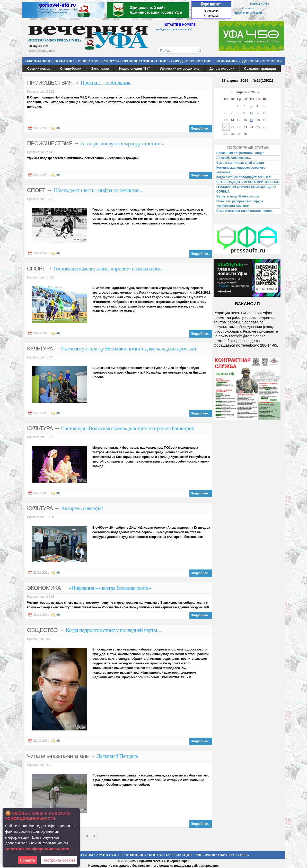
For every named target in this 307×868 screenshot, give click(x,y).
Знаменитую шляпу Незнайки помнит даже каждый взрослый (129, 349)
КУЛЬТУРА (110, 61)
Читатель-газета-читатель (58, 756)
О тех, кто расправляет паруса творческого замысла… (240, 204)
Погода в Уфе (259, 4)
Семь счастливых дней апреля (240, 163)
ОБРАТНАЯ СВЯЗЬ (234, 855)
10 (252, 113)
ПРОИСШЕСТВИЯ (138, 61)
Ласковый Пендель (117, 756)
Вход (32, 51)
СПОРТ (162, 61)
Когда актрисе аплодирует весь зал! (244, 177)
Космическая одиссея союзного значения (241, 170)
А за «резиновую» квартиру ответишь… (124, 143)
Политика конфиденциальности (37, 849)
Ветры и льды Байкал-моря (238, 196)
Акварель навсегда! (82, 508)
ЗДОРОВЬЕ (250, 61)
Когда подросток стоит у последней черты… (114, 630)
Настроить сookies (59, 860)
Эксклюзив (100, 69)
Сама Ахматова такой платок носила (244, 211)
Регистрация (46, 51)
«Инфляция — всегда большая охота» (110, 588)
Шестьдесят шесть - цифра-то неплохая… (99, 190)
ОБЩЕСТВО (88, 61)
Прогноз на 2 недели (248, 13)
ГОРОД (177, 61)
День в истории (222, 69)
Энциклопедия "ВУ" (134, 69)
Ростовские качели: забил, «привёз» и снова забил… (110, 269)
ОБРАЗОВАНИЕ (199, 61)
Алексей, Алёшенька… (234, 158)
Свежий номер (39, 69)
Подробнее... (201, 129)
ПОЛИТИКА (65, 61)
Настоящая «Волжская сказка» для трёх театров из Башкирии (128, 428)
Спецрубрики (71, 69)
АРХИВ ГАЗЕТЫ (109, 855)
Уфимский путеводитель (180, 69)
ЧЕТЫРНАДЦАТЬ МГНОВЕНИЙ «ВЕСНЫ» (248, 182)
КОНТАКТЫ (159, 855)
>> (94, 836)
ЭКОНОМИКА (226, 61)
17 (252, 120)
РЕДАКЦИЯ (182, 855)
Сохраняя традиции (260, 69)
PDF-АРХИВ (205, 855)
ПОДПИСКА (136, 855)
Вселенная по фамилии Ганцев (240, 153)
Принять (27, 860)
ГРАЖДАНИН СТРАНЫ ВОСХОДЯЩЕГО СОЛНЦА (246, 189)
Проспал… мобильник (106, 83)
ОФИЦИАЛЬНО (38, 61)
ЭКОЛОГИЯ (272, 61)
